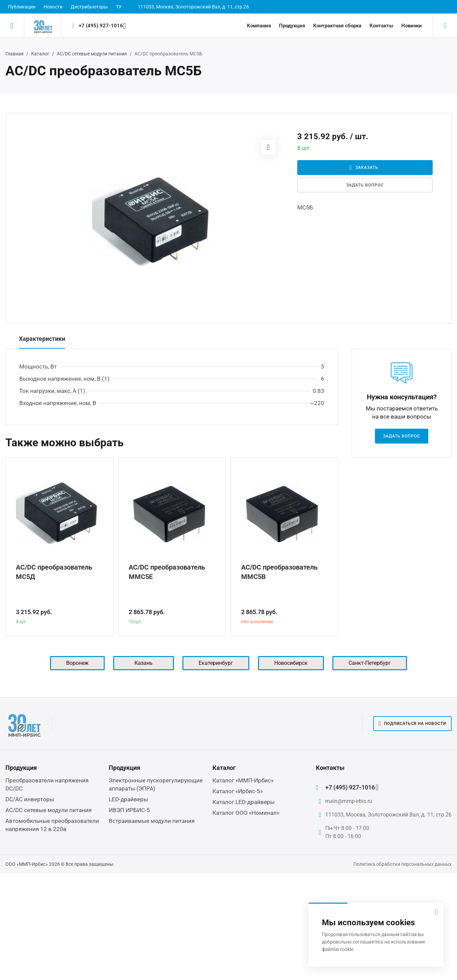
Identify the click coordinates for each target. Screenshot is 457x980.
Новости (53, 7)
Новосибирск (291, 663)
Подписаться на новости (412, 724)
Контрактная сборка (337, 26)
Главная (15, 54)
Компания (259, 26)
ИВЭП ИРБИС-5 (129, 810)
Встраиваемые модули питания (152, 821)
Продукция (292, 26)
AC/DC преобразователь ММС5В (279, 572)
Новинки (412, 26)
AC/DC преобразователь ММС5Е (167, 572)
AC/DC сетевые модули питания (92, 54)
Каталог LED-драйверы (244, 802)
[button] (268, 147)
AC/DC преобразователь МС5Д (54, 572)
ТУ (119, 7)
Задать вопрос (365, 185)
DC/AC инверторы (30, 799)
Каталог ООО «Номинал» (246, 813)
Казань (144, 663)
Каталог (40, 54)
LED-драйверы (128, 799)
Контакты (381, 26)
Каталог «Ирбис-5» (238, 791)
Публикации (22, 7)
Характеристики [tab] (42, 339)
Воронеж (77, 663)
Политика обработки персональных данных (402, 864)
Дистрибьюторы (89, 7)
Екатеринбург (216, 663)
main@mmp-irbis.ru (349, 801)
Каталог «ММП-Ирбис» (243, 780)
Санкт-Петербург (370, 663)
